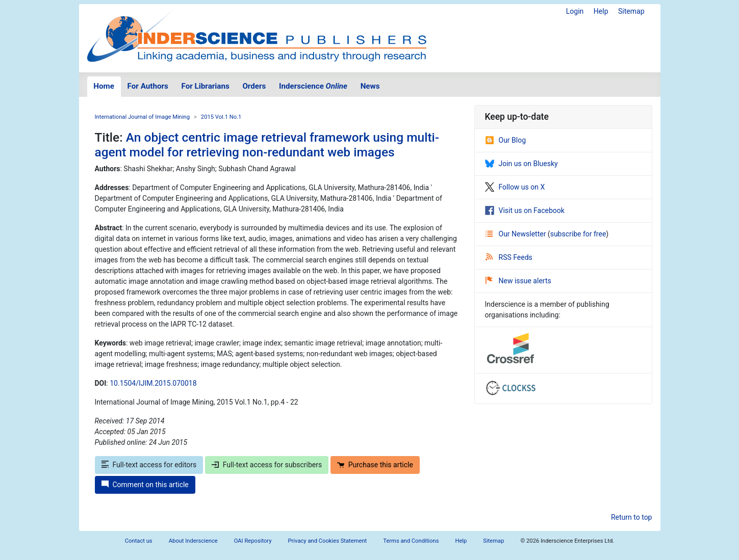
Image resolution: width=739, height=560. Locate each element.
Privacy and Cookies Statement (328, 541)
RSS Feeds (509, 257)
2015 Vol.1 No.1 (221, 117)
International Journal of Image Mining (142, 117)
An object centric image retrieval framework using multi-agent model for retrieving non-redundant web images (267, 145)
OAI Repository (253, 541)
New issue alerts (518, 281)
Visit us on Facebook (525, 210)
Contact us (139, 541)
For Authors (148, 86)
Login (575, 11)
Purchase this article (375, 465)
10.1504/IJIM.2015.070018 (153, 383)
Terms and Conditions (411, 541)
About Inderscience (193, 541)
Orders (254, 86)
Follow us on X (515, 187)
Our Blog (506, 140)
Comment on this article (145, 485)
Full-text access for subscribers (267, 465)
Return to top (632, 517)
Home (104, 86)
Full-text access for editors (149, 465)
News (370, 86)
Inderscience (313, 86)
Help (601, 11)
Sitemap (631, 11)
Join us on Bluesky (521, 164)
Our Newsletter (517, 234)
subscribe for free (578, 234)
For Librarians (205, 86)
